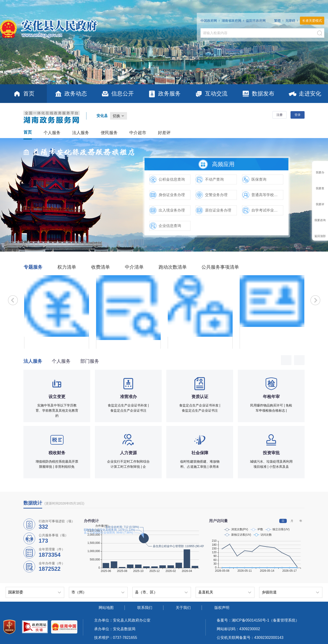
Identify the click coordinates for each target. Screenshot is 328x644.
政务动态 (70, 94)
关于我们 (183, 608)
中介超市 (138, 133)
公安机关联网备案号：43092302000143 (250, 638)
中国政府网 (209, 21)
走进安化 (305, 94)
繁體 (277, 21)
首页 (24, 94)
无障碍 (290, 21)
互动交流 (211, 94)
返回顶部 (320, 236)
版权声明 (222, 608)
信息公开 (117, 94)
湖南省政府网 (231, 21)
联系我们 (145, 608)
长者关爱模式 (312, 21)
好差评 (164, 133)
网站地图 (106, 608)
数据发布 (258, 94)
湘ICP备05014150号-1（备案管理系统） (265, 620)
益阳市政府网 (256, 21)
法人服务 (81, 133)
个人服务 (52, 133)
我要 (320, 172)
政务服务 (164, 94)
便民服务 (109, 133)
